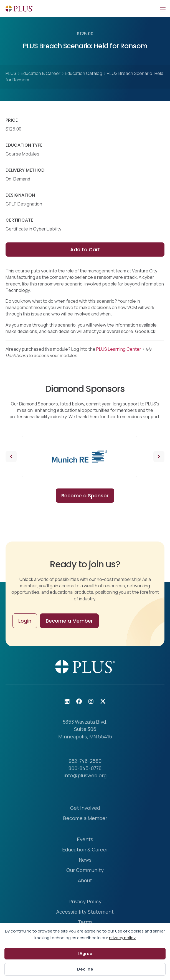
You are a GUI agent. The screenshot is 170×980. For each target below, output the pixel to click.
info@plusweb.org (85, 775)
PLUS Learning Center (119, 349)
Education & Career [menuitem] (85, 850)
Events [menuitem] (85, 840)
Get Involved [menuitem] (85, 808)
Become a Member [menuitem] (85, 819)
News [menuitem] (85, 860)
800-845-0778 (85, 768)
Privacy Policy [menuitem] (85, 902)
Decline (85, 969)
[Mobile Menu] (163, 9)
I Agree (85, 953)
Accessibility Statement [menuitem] (85, 912)
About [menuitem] (85, 881)
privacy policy (122, 938)
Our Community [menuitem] (85, 870)
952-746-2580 (85, 761)
